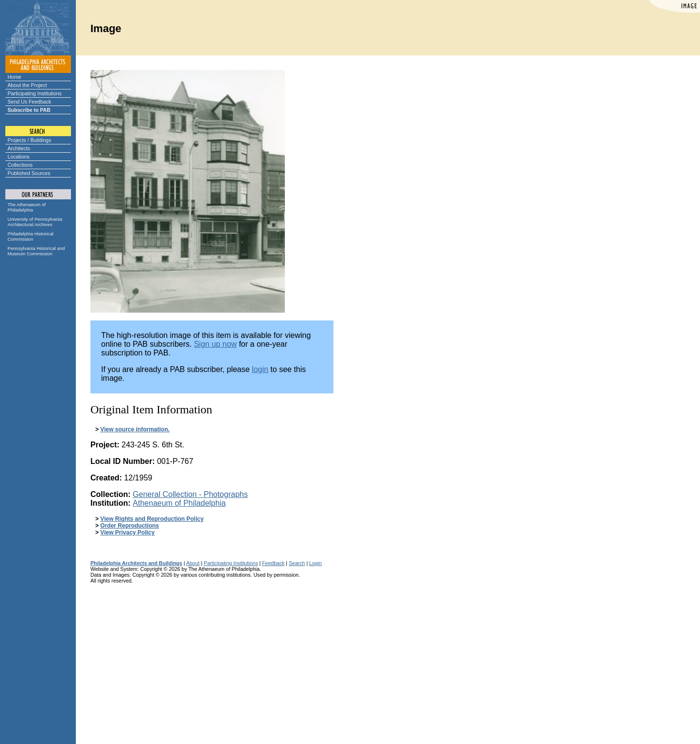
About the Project (27, 85)
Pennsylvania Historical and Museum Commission (36, 251)
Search (297, 563)
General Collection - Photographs (190, 494)
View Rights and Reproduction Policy (152, 519)
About (193, 563)
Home (15, 77)
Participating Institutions (35, 93)
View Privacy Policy (127, 532)
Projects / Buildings (30, 140)
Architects (19, 148)
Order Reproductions (130, 526)
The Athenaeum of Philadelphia (27, 207)
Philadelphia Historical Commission (31, 236)
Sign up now (215, 344)
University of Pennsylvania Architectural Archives (35, 222)
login (260, 369)
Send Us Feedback (30, 102)
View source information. (135, 429)
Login (315, 563)
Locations (19, 157)
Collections (20, 165)
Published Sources (29, 173)
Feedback (273, 563)
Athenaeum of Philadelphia (179, 503)
